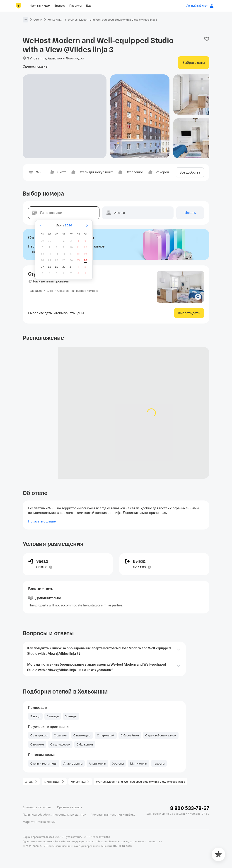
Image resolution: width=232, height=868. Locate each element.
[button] (25, 20)
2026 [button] (68, 225)
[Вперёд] (87, 226)
